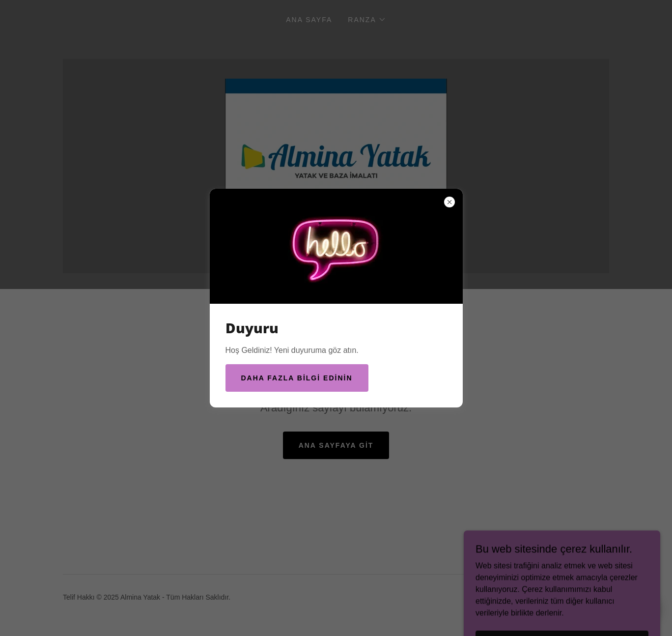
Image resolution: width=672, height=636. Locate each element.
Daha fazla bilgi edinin (297, 378)
